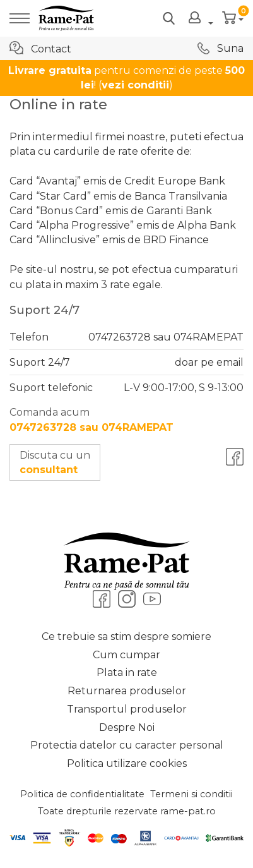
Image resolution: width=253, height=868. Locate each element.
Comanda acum (91, 419)
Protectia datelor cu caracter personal (127, 745)
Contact (40, 48)
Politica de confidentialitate (82, 794)
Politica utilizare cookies (127, 763)
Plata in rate (127, 672)
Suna (221, 48)
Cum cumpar (126, 655)
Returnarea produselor (127, 691)
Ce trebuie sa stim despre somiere (126, 636)
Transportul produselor (127, 709)
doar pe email (209, 362)
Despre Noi (127, 727)
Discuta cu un (55, 462)
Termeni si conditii (191, 794)
